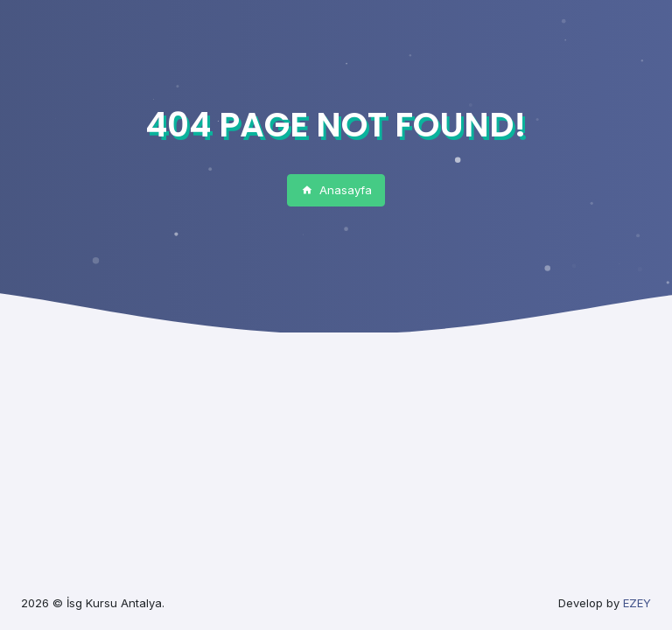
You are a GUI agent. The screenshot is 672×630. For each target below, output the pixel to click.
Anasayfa (336, 190)
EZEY (637, 603)
